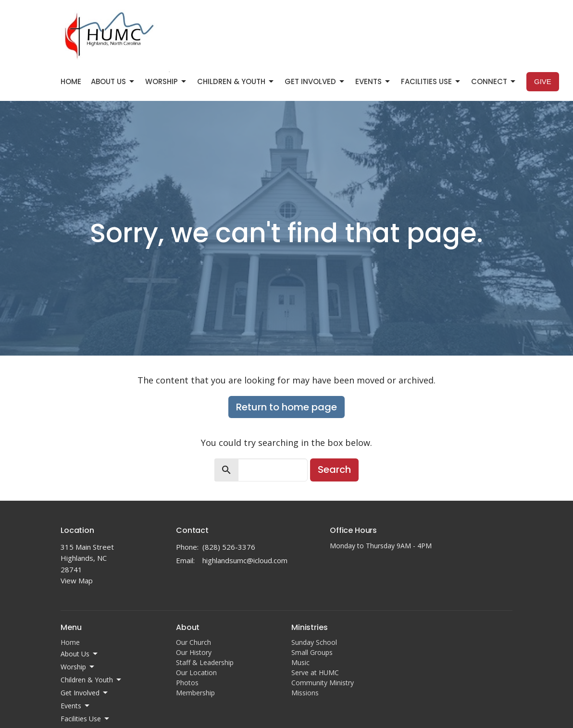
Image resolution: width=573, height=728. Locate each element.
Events (373, 81)
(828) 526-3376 (229, 547)
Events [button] (76, 706)
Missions (305, 693)
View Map (77, 580)
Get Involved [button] (85, 693)
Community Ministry (323, 683)
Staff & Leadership (205, 662)
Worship (166, 81)
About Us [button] (80, 654)
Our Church (193, 642)
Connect (494, 81)
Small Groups (312, 652)
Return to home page (286, 407)
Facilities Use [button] (86, 719)
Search (334, 469)
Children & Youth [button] (92, 680)
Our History (194, 652)
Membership (195, 693)
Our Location (196, 672)
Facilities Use (431, 81)
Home (71, 81)
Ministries (309, 627)
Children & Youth (236, 81)
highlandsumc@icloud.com (245, 560)
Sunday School (314, 642)
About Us (113, 81)
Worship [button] (78, 667)
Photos (187, 683)
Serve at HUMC (315, 672)
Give (543, 81)
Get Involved (315, 81)
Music (300, 662)
